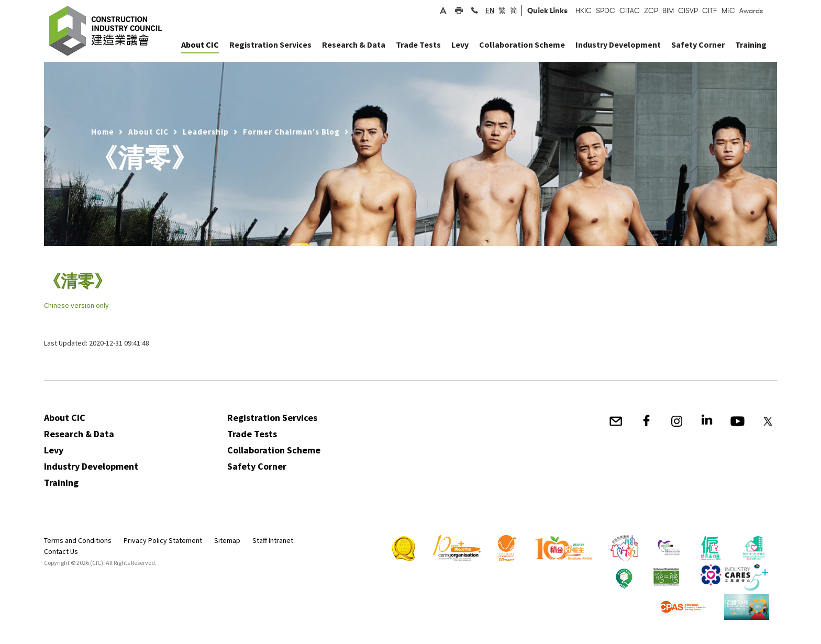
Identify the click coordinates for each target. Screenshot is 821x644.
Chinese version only (76, 305)
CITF (710, 10)
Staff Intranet (273, 540)
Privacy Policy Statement (163, 540)
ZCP (651, 10)
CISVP (688, 10)
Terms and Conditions (78, 540)
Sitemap (227, 540)
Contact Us (61, 551)
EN (490, 10)
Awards (751, 10)
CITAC (630, 10)
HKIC (584, 10)
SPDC (606, 10)
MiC (728, 10)
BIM (668, 10)
